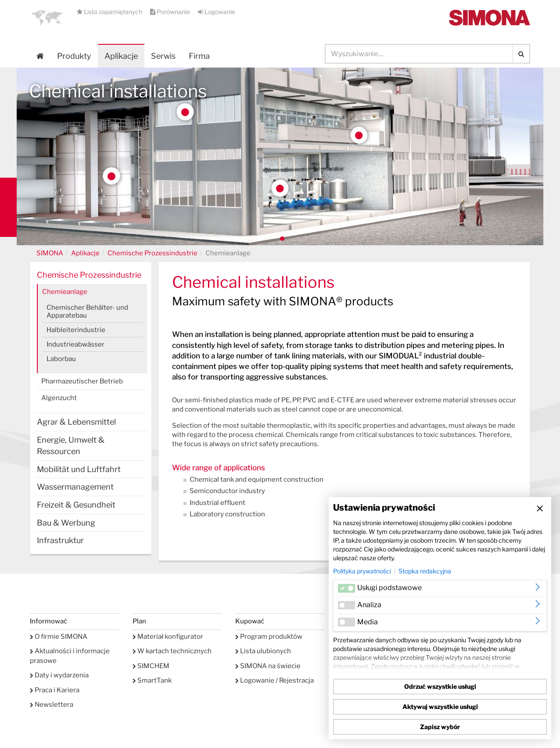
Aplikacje (121, 56)
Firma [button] (199, 56)
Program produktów (269, 637)
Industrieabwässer (75, 344)
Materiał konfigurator (168, 637)
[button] (47, 18)
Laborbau (61, 359)
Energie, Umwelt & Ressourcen (71, 446)
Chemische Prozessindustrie (153, 253)
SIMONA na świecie (268, 666)
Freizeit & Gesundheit (76, 505)
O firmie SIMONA (59, 637)
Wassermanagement (75, 487)
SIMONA (50, 253)
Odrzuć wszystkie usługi (440, 686)
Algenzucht (59, 398)
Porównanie (171, 12)
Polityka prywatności (362, 571)
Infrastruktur (60, 540)
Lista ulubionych (263, 651)
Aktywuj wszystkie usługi (440, 707)
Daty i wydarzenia (59, 675)
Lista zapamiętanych (110, 12)
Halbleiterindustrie (76, 330)
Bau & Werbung (66, 523)
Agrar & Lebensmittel (76, 422)
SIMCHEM (151, 666)
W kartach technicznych (172, 651)
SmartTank (152, 680)
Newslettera (52, 705)
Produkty (74, 56)
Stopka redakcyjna (425, 571)
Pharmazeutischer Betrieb (82, 381)
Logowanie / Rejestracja (275, 680)
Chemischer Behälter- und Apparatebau (87, 311)
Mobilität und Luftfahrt (79, 469)
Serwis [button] (163, 56)
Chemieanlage (65, 292)
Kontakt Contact (8, 207)
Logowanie (217, 12)
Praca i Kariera (55, 690)
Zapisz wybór (440, 727)
